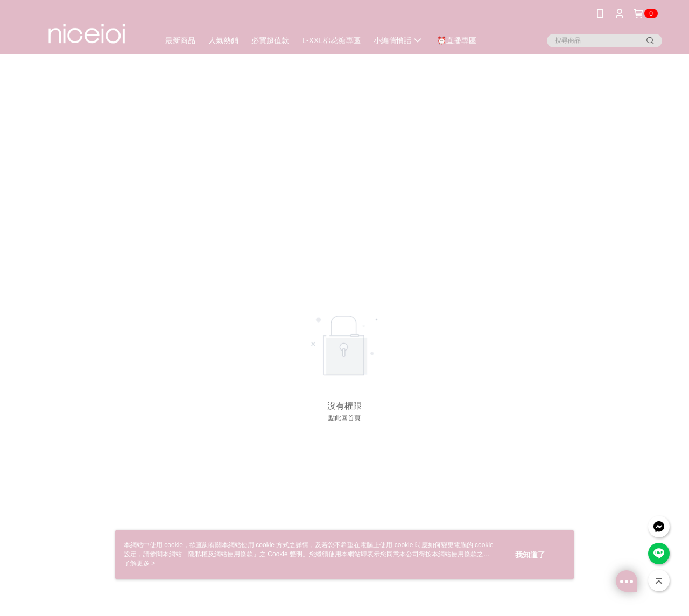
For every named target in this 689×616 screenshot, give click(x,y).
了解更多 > (139, 563)
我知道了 (530, 555)
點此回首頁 (344, 418)
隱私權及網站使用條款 (221, 554)
